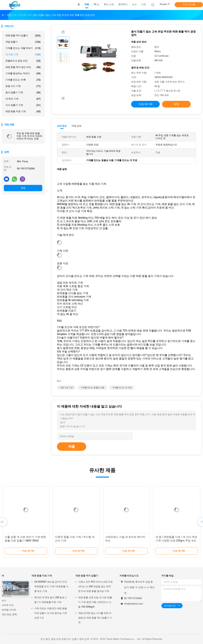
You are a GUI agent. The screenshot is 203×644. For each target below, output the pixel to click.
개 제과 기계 (23, 99)
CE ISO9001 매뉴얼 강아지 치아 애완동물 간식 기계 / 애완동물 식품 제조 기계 (51, 586)
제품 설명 (76, 126)
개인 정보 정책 (9, 614)
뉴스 (4, 600)
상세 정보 (62, 126)
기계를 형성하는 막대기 (23, 74)
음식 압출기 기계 (23, 93)
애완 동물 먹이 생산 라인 (23, 67)
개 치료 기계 (23, 55)
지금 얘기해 (189, 4)
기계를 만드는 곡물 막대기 (23, 48)
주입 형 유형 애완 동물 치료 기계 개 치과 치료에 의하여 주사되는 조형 (29, 136)
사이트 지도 (8, 605)
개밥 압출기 (23, 42)
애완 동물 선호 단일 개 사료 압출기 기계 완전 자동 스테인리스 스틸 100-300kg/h (95, 602)
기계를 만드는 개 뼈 (23, 80)
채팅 (23, 188)
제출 (72, 446)
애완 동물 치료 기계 (23, 111)
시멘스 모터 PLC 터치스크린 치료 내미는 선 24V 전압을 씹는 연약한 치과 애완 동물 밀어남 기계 (95, 586)
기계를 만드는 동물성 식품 (92, 388)
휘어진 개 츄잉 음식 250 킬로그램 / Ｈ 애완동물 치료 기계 (51, 600)
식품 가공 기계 (66, 388)
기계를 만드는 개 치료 (122, 388)
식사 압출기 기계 (23, 105)
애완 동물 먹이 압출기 (23, 36)
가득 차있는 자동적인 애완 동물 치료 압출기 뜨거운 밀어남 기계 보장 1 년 (51, 613)
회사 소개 (7, 596)
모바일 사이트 (9, 610)
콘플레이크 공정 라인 (23, 61)
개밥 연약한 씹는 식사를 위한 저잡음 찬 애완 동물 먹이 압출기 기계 (95, 618)
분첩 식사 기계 (23, 86)
